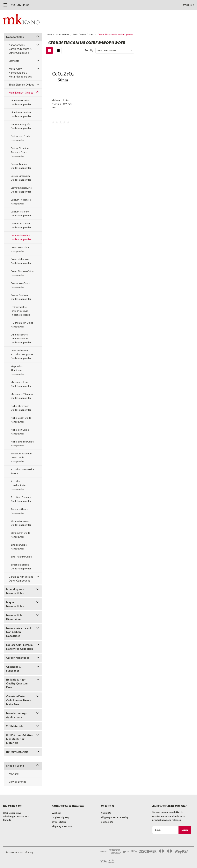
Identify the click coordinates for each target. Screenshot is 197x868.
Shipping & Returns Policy (114, 817)
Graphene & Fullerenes (14, 669)
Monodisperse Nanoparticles (15, 591)
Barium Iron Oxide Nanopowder (20, 138)
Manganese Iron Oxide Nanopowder (21, 384)
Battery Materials (17, 752)
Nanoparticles (15, 37)
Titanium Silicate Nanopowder (19, 511)
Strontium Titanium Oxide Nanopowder (21, 499)
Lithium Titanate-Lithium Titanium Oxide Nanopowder (21, 339)
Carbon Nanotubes (18, 658)
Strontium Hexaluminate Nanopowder (18, 485)
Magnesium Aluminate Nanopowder (18, 370)
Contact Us (107, 822)
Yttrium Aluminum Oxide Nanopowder (21, 523)
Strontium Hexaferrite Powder (22, 471)
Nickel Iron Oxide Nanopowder (20, 432)
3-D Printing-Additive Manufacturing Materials (20, 739)
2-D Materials (15, 726)
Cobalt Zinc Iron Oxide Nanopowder (22, 273)
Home (49, 34)
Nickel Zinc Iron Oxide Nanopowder (22, 444)
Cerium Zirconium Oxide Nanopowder (21, 237)
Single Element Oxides (21, 85)
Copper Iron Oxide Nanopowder (20, 285)
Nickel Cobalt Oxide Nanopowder (21, 420)
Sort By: (89, 50)
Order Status (59, 822)
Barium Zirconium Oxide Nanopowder (21, 178)
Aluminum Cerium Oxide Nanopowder (21, 102)
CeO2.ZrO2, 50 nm (61, 106)
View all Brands (17, 782)
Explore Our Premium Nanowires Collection (20, 647)
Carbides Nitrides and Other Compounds (21, 579)
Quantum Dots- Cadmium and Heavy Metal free (18, 700)
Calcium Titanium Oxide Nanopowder (21, 214)
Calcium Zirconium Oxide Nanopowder (21, 225)
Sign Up (65, 817)
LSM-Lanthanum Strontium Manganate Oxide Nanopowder (22, 354)
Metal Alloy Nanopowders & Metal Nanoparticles (20, 73)
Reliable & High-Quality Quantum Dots (17, 683)
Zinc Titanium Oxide (21, 557)
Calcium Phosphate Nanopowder (21, 202)
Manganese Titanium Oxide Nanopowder (22, 396)
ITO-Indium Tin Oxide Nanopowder (22, 325)
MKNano (14, 774)
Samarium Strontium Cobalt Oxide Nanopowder (22, 457)
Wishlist (188, 5)
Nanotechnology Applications (16, 715)
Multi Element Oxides (21, 93)
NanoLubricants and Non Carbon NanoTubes (19, 632)
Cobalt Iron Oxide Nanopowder (20, 249)
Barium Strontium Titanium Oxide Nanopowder (20, 152)
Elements (14, 61)
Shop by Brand (15, 766)
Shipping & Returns (62, 826)
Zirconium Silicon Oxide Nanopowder (21, 567)
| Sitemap (29, 852)
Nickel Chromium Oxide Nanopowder (21, 408)
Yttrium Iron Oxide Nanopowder (20, 535)
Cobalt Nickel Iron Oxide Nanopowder (21, 261)
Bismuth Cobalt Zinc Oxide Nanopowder (21, 190)
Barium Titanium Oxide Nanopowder (21, 166)
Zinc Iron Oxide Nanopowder (19, 547)
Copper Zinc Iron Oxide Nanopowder (21, 297)
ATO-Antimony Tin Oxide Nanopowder (21, 126)
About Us (106, 813)
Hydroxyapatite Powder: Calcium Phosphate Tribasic (20, 311)
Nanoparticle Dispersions (14, 617)
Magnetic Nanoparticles (15, 604)
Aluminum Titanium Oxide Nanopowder (21, 114)
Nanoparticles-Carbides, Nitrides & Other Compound (20, 49)
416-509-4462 (20, 5)
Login (55, 817)
